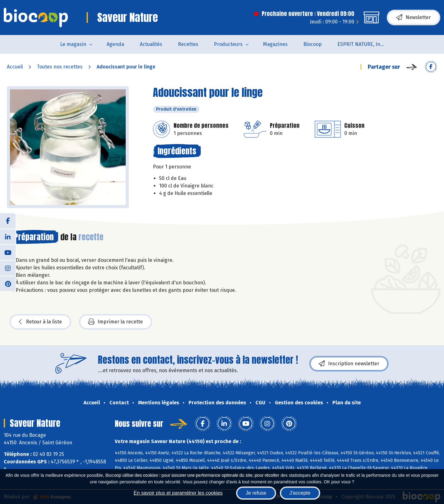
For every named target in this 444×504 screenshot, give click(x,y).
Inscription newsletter (349, 364)
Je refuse (256, 493)
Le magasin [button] (73, 44)
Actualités (151, 44)
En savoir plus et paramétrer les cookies (178, 493)
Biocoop (313, 44)
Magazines (275, 44)
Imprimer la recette (116, 322)
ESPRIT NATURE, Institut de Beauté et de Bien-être (365, 44)
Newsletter (414, 17)
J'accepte (300, 493)
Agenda (115, 44)
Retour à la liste (40, 322)
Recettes (188, 44)
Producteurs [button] (228, 44)
